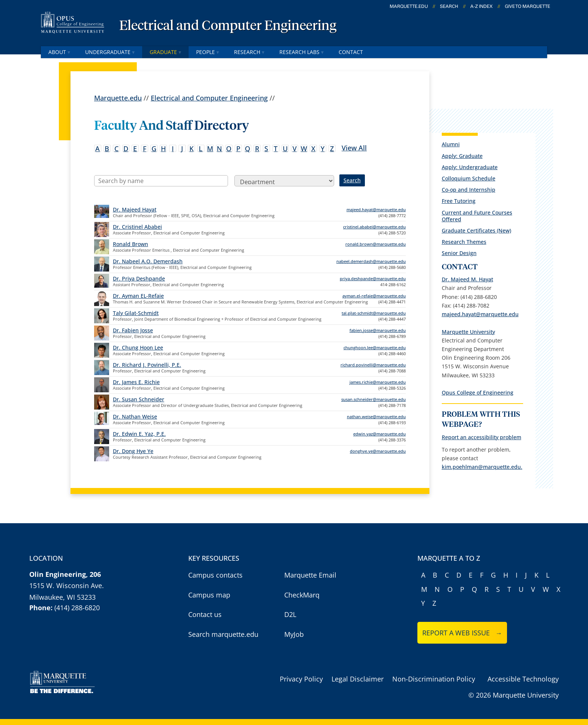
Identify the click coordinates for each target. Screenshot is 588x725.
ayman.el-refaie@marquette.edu (374, 296)
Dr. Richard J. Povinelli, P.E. (147, 365)
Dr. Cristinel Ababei (137, 227)
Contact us (205, 614)
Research (249, 52)
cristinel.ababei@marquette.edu (374, 227)
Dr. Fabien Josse (133, 330)
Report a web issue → (462, 633)
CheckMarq (302, 595)
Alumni (451, 144)
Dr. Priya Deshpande (139, 278)
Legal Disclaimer (358, 679)
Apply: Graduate (462, 156)
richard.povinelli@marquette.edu (373, 365)
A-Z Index (481, 6)
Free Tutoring (459, 201)
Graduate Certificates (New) (476, 230)
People (208, 52)
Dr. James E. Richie (136, 382)
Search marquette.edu (223, 634)
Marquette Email (310, 575)
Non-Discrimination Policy (434, 679)
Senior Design (459, 253)
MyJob (294, 634)
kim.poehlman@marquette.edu (481, 467)
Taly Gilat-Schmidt (136, 313)
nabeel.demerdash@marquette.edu (371, 261)
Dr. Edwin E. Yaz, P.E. (139, 434)
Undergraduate (110, 52)
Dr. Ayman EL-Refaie (138, 296)
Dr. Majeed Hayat (135, 209)
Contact (351, 52)
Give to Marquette (527, 6)
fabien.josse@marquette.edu (378, 330)
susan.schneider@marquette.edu (373, 399)
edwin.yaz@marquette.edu (379, 434)
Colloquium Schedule (469, 178)
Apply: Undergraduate (470, 167)
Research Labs (301, 52)
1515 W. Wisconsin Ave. (67, 585)
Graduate (165, 52)
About (59, 52)
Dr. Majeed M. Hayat (467, 279)
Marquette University (468, 332)
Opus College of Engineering (478, 393)
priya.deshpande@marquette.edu (373, 278)
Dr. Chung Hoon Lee (138, 347)
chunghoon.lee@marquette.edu (375, 347)
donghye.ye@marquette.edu (378, 451)
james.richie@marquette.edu (378, 382)
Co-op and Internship (469, 190)
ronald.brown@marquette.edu (376, 244)
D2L (290, 614)
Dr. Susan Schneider (139, 399)
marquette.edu (409, 6)
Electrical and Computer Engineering (228, 26)
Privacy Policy (301, 679)
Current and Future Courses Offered (477, 216)
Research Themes (464, 242)
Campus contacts (215, 575)
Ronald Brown (130, 244)
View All (354, 148)
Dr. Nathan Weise (135, 417)
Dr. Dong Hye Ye (133, 451)
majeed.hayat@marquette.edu (376, 209)
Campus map (209, 595)
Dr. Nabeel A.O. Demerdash (148, 261)
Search (449, 6)
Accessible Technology (523, 679)
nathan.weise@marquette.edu (376, 417)
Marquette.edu (118, 98)
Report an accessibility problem (481, 437)
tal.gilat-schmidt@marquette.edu (374, 313)
